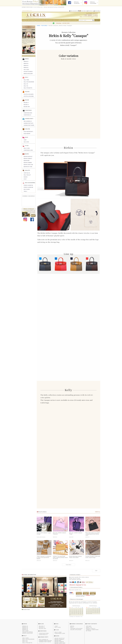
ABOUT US (89, 628)
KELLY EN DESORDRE (29, 82)
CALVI (25, 179)
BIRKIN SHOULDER (28, 74)
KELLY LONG (27, 148)
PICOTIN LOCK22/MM (29, 96)
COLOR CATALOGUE (76, 630)
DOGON (26, 177)
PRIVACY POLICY (91, 629)
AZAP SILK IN (27, 173)
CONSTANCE (28, 110)
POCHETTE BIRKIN (28, 72)
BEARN (27, 154)
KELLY (27, 77)
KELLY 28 (26, 86)
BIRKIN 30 (26, 63)
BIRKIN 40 (26, 68)
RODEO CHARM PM (28, 185)
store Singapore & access (70, 20)
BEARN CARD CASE (28, 165)
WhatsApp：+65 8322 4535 (63, 23)
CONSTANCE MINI (28, 113)
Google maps (26, 610)
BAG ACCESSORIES (30, 183)
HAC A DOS (26, 70)
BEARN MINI (27, 161)
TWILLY (25, 191)
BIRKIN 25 (26, 61)
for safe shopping (30, 20)
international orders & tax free (54, 20)
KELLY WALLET (27, 175)
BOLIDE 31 (26, 105)
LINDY (25, 140)
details (25, 44)
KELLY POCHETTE (28, 88)
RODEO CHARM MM (28, 187)
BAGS (27, 137)
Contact (89, 11)
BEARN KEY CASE (28, 167)
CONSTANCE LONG (28, 150)
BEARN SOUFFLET (28, 157)
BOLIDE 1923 (27, 107)
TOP (96, 571)
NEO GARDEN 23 (28, 121)
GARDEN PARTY (29, 119)
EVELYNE (27, 129)
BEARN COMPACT (28, 159)
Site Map (97, 11)
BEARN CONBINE (28, 163)
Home (24, 20)
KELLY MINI (26, 80)
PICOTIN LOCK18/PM (29, 94)
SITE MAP (89, 627)
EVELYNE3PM (27, 134)
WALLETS (28, 170)
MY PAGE (89, 631)
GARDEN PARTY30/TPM (29, 123)
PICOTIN (27, 92)
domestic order (40, 20)
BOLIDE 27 (26, 103)
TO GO (27, 146)
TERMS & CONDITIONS (92, 630)
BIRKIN (27, 59)
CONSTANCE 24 (27, 115)
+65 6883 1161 (91, 15)
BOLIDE (27, 100)
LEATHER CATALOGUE (76, 629)
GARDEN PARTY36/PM (29, 125)
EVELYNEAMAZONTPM (29, 132)
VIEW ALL (98, 512)
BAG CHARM (27, 189)
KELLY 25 (26, 84)
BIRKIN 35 (26, 66)
